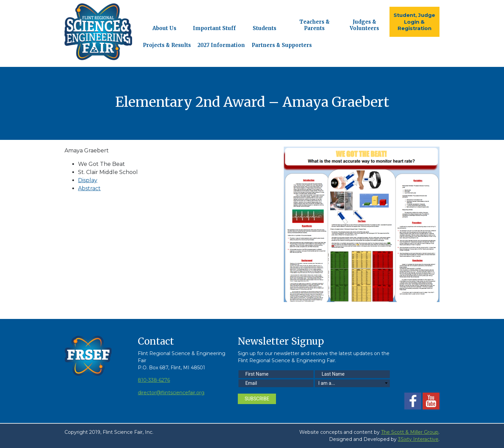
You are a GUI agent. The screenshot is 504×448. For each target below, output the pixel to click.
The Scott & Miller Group (410, 432)
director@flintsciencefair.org (171, 393)
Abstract (89, 188)
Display (88, 180)
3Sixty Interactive (418, 439)
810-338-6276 (154, 380)
